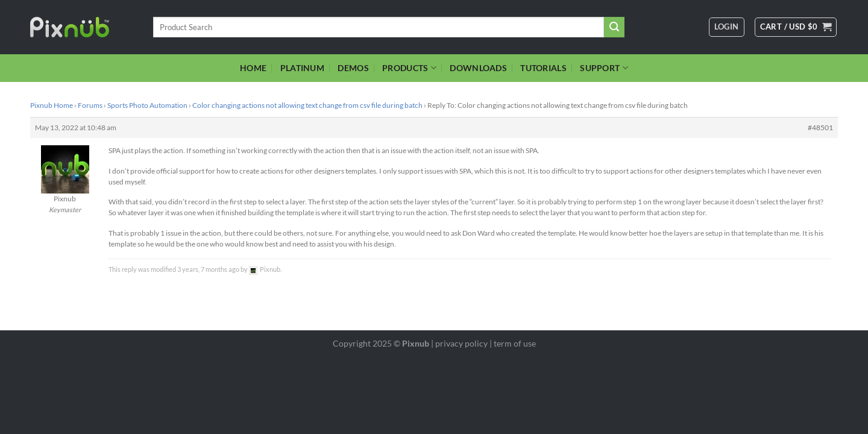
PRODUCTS (409, 68)
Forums (90, 105)
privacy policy (461, 343)
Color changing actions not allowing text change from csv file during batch (307, 105)
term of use (515, 343)
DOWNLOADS (478, 68)
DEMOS (353, 68)
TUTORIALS (543, 68)
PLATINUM (302, 68)
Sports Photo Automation (147, 105)
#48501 (820, 127)
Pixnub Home (52, 105)
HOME (253, 68)
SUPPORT (604, 68)
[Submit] (614, 27)
